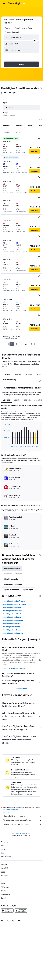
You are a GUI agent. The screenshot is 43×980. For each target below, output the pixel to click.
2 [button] (16, 344)
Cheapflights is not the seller (23, 816)
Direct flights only (13, 32)
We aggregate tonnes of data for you (23, 820)
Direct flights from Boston (12, 617)
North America (21, 833)
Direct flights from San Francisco (14, 604)
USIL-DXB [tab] (6, 400)
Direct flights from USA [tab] (12, 568)
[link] (8, 921)
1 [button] (12, 344)
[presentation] (12, 22)
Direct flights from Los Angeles (14, 601)
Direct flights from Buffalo (12, 627)
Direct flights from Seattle (12, 623)
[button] (4, 4)
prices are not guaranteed (11, 809)
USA (29, 833)
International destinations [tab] (13, 574)
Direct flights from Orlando (12, 611)
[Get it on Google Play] (7, 910)
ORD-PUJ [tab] (7, 374)
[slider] (40, 119)
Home (12, 833)
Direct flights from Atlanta (12, 614)
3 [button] (21, 344)
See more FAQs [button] (22, 688)
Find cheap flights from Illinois (15, 668)
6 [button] (31, 344)
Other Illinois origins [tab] (11, 579)
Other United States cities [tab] (13, 584)
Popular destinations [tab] (11, 590)
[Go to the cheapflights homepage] (16, 4)
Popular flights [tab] (28, 590)
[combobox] (9, 28)
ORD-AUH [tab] (28, 374)
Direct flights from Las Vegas (13, 620)
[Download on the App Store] (21, 910)
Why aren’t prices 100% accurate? (23, 824)
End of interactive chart (3, 446)
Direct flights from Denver (12, 630)
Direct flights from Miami (12, 607)
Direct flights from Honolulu (13, 633)
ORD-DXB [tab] (17, 374)
